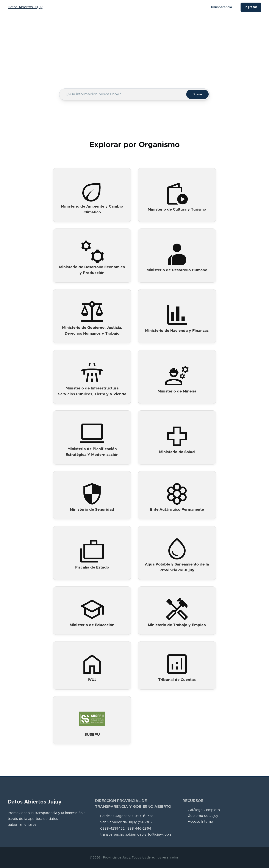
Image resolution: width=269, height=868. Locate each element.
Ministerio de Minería (177, 391)
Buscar (197, 94)
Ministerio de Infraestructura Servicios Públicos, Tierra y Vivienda (92, 391)
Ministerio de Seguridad (92, 510)
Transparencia (221, 7)
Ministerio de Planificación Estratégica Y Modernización (92, 452)
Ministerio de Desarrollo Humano (177, 270)
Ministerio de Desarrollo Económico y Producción (92, 270)
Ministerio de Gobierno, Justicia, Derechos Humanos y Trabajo (92, 331)
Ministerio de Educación (92, 625)
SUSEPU (92, 735)
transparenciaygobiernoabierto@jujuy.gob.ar (137, 835)
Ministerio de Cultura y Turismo (177, 210)
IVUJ (92, 680)
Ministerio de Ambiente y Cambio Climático (92, 209)
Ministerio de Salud (177, 452)
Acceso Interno (200, 822)
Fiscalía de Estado (92, 567)
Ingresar (251, 7)
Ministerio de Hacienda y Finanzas (177, 331)
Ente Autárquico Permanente (177, 510)
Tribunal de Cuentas (177, 680)
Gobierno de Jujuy (203, 816)
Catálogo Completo (204, 810)
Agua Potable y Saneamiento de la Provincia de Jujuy (177, 567)
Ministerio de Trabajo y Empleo (177, 625)
